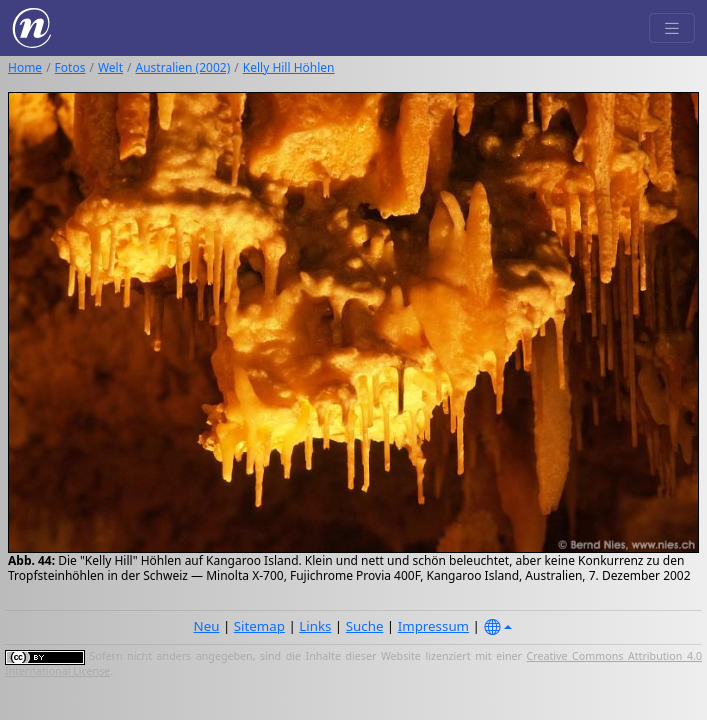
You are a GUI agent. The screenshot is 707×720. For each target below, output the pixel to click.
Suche (365, 626)
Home (25, 67)
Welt (110, 67)
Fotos (70, 67)
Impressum (433, 626)
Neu (207, 626)
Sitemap (259, 626)
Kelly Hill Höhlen (289, 67)
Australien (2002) (183, 67)
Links (315, 626)
